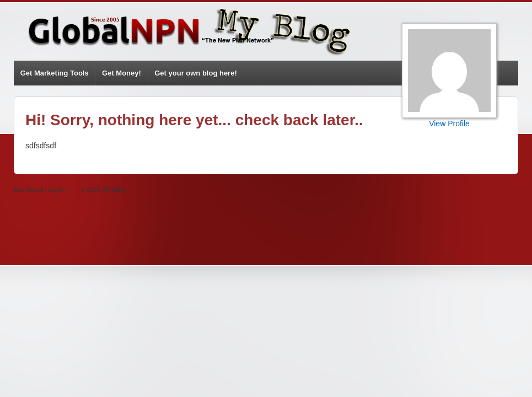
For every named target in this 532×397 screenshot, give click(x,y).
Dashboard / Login (39, 190)
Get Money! (122, 73)
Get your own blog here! (196, 73)
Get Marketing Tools (55, 73)
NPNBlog (114, 190)
